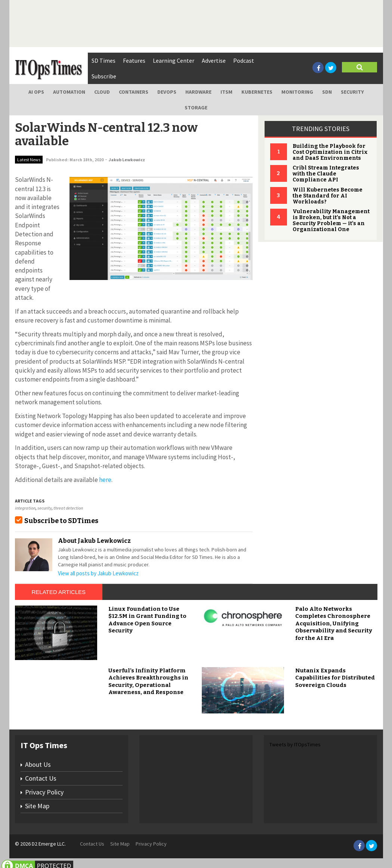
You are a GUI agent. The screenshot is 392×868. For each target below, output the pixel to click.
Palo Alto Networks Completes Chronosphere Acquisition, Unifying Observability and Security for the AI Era (334, 623)
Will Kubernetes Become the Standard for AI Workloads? (328, 196)
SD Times (104, 60)
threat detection (68, 508)
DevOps (167, 92)
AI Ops (36, 92)
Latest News (29, 160)
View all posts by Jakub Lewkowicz (98, 573)
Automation (69, 92)
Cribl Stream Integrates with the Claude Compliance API (326, 174)
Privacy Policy (44, 792)
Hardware (198, 92)
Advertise (214, 60)
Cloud (102, 92)
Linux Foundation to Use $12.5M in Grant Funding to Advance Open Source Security (147, 620)
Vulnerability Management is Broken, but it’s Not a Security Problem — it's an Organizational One (331, 220)
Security (352, 92)
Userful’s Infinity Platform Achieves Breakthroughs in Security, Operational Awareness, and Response (148, 682)
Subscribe (104, 76)
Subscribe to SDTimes (61, 521)
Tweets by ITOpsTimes (295, 744)
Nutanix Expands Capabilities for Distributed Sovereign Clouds (335, 678)
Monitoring (297, 92)
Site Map (37, 806)
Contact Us (41, 778)
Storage (196, 108)
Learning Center (174, 60)
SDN (327, 92)
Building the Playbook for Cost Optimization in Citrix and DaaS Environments (330, 152)
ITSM (226, 92)
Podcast (244, 60)
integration (25, 508)
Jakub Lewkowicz (127, 160)
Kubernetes (257, 92)
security (44, 508)
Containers (134, 92)
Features (134, 60)
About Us (38, 764)
